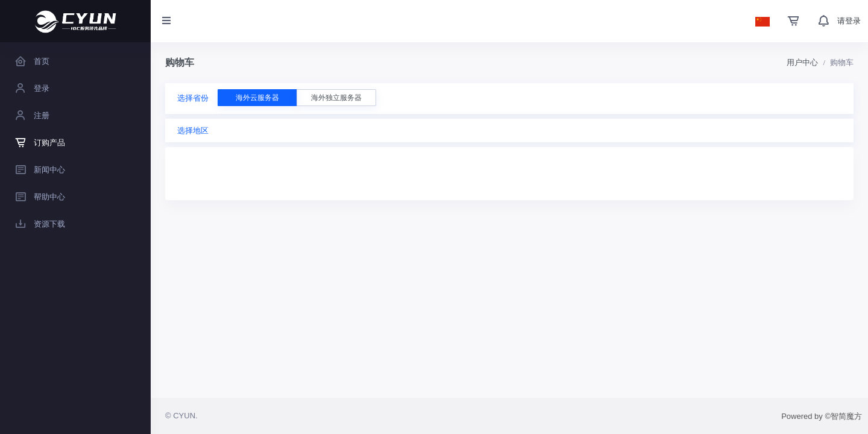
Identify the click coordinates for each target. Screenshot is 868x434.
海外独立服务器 (336, 98)
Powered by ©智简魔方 (822, 416)
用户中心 (802, 62)
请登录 (849, 21)
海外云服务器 (257, 98)
